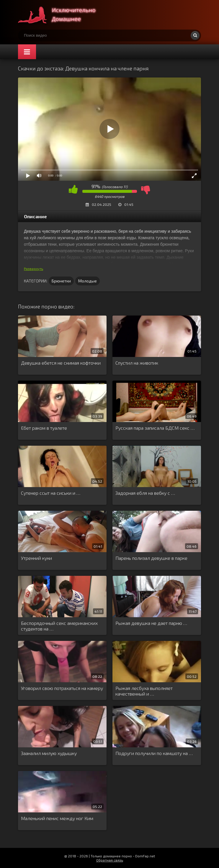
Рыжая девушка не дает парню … (151, 623)
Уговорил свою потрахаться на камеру (62, 688)
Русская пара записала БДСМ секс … (155, 428)
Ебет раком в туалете (44, 428)
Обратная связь (110, 860)
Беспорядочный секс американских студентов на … (59, 626)
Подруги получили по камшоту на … (154, 753)
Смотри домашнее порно (62, 15)
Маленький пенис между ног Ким (57, 818)
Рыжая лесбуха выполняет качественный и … (144, 691)
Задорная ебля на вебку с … (145, 493)
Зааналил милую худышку (49, 753)
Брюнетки (61, 281)
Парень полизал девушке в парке (151, 558)
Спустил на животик (137, 363)
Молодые (88, 281)
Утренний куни (36, 558)
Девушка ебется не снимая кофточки (61, 363)
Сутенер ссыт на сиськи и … (51, 493)
